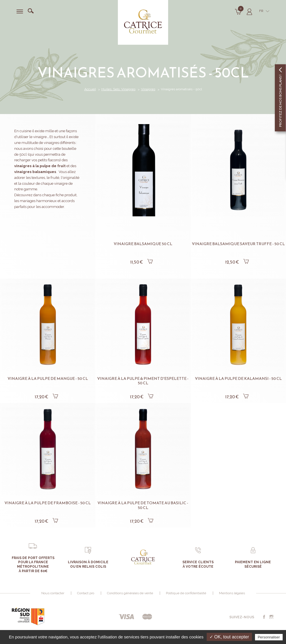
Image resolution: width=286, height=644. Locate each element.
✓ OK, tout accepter (229, 637)
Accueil (90, 89)
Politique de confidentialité (186, 593)
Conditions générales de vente (130, 593)
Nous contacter (53, 593)
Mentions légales (232, 593)
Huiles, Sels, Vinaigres (118, 89)
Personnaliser (269, 637)
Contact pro (86, 593)
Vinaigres (148, 89)
